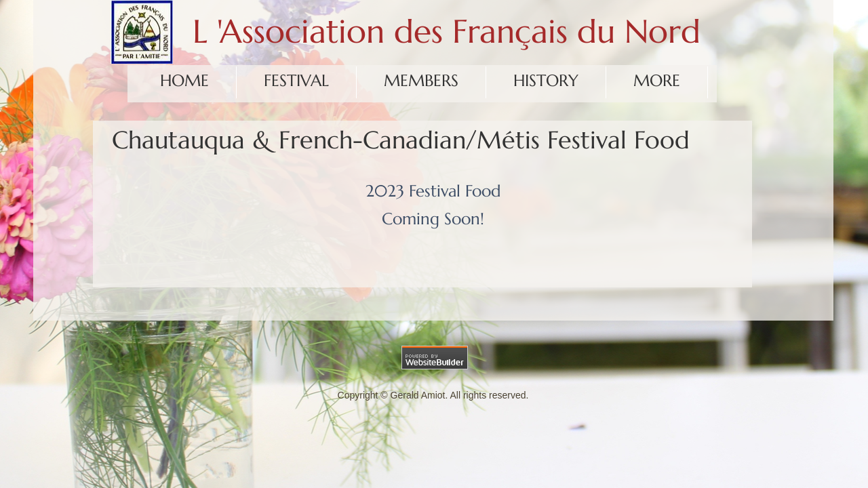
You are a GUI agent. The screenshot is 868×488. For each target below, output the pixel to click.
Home (184, 81)
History (546, 81)
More (657, 81)
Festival (296, 81)
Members (421, 81)
